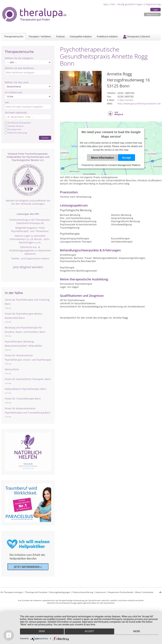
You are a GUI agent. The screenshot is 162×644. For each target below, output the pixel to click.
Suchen (45, 138)
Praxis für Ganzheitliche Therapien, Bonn (28, 379)
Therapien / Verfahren (40, 37)
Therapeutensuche (14, 37)
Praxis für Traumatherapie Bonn (23, 399)
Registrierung (153, 4)
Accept (127, 158)
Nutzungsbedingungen (60, 592)
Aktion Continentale (144, 592)
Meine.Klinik (12, 369)
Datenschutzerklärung (83, 592)
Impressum (101, 592)
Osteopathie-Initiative (81, 37)
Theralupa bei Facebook (36, 592)
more (138, 632)
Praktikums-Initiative (107, 37)
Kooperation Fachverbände (121, 592)
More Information (102, 158)
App (106, 4)
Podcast (60, 37)
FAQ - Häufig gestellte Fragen (127, 4)
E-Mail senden (126, 100)
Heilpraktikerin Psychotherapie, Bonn (26, 389)
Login (156, 10)
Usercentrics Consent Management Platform (117, 165)
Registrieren (152, 14)
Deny (41, 632)
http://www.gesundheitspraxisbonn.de (139, 103)
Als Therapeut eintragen (12, 592)
